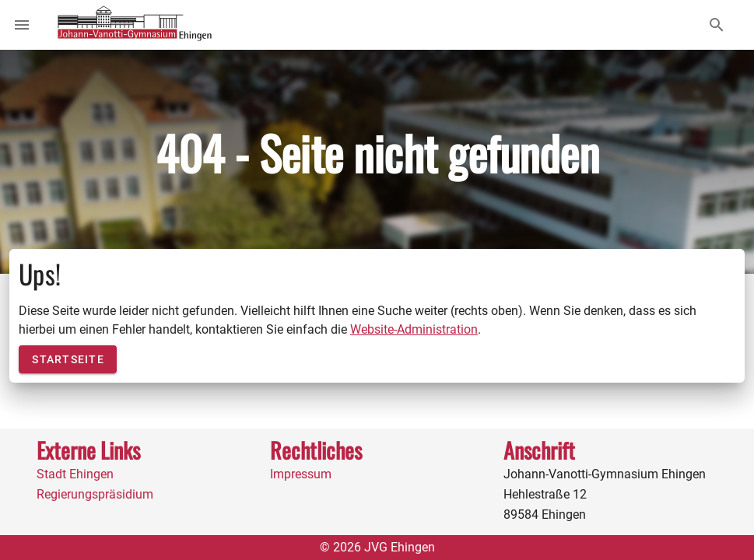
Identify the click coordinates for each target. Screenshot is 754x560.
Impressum (301, 474)
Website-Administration (414, 329)
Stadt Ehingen (75, 474)
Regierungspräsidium (95, 494)
